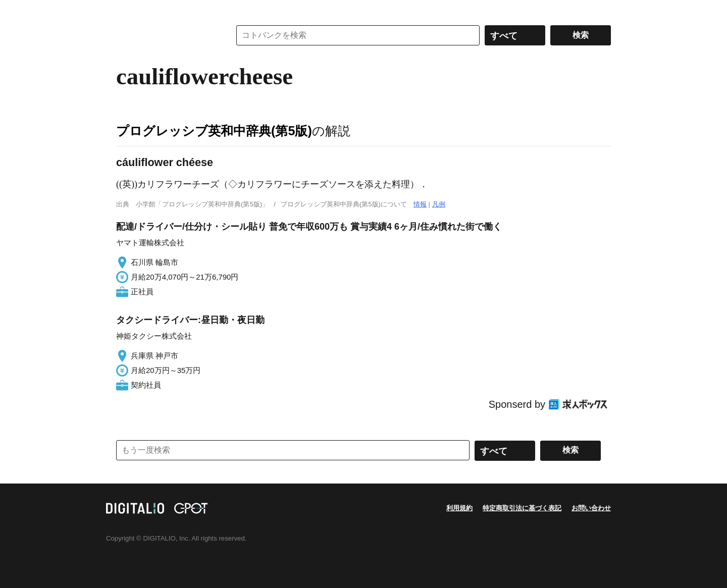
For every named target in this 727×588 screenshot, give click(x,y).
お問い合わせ (591, 508)
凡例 (439, 204)
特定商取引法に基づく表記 (522, 508)
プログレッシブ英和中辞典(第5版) (214, 131)
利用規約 (459, 508)
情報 (420, 204)
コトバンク (166, 35)
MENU (126, 10)
